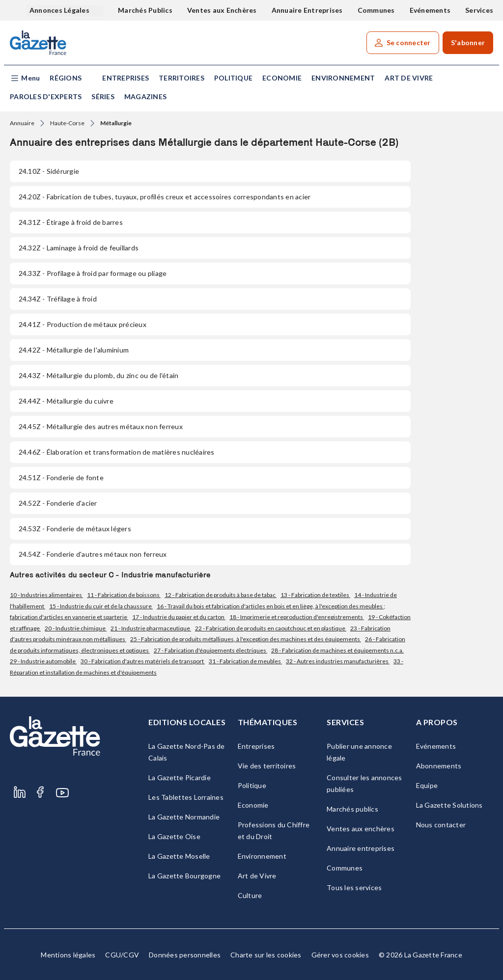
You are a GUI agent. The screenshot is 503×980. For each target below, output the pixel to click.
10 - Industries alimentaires (46, 595)
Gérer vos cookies (340, 955)
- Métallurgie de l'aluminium (74, 350)
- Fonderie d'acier (58, 503)
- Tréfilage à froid (58, 299)
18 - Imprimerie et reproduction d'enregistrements (297, 617)
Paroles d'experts (46, 96)
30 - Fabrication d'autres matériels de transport (143, 661)
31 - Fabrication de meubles (245, 661)
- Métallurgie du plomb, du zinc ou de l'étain (98, 375)
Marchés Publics (145, 10)
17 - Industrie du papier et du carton (179, 617)
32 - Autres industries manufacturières (338, 661)
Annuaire (22, 123)
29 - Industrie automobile (43, 661)
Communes (376, 10)
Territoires (182, 78)
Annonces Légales (60, 10)
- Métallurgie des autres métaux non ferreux (101, 426)
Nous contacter (441, 825)
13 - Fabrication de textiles (315, 595)
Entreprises (126, 78)
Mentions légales (68, 955)
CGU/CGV (122, 955)
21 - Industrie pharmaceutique (151, 628)
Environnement (343, 78)
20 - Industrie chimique (76, 628)
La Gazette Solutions (449, 805)
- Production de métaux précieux (83, 324)
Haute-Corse (67, 123)
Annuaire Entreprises (307, 10)
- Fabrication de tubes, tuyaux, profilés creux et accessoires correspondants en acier (165, 197)
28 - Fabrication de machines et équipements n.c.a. (337, 650)
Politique (233, 78)
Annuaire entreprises (361, 848)
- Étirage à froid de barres (71, 222)
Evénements (430, 10)
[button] (25, 78)
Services (479, 10)
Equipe (427, 785)
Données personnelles (185, 955)
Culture (250, 895)
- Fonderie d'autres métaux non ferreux (93, 554)
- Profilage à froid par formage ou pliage (93, 273)
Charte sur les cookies (266, 955)
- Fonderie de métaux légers (75, 529)
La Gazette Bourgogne (184, 876)
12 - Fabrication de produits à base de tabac (221, 595)
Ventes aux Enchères (222, 10)
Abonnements (439, 766)
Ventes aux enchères (361, 829)
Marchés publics (352, 809)
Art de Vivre (409, 78)
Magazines (145, 96)
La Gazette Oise (174, 836)
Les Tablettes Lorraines (186, 797)
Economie (282, 78)
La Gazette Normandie (184, 817)
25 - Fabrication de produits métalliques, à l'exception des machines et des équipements (246, 639)
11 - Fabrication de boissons (124, 595)
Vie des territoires (267, 766)
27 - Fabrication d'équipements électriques (210, 650)
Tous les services (354, 887)
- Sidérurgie (49, 171)
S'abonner (468, 42)
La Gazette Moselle (179, 856)
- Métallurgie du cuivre (66, 401)
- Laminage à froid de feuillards (79, 248)
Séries (103, 96)
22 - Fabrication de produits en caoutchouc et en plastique (271, 628)
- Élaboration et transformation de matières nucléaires (117, 452)
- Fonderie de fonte (61, 477)
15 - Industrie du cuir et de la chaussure (101, 606)
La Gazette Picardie (180, 777)
